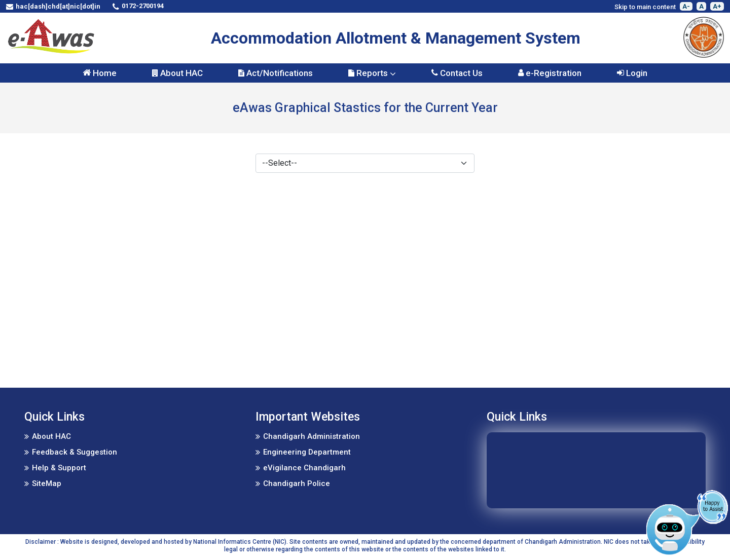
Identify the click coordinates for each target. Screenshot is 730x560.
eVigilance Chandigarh (304, 468)
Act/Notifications (276, 73)
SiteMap (47, 483)
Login (632, 73)
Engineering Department (307, 452)
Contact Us (457, 73)
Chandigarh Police (297, 483)
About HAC (177, 73)
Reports (372, 73)
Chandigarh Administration (312, 436)
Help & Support (59, 468)
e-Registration (550, 73)
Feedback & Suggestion (75, 452)
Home (100, 73)
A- (686, 6)
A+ (717, 6)
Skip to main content (645, 7)
